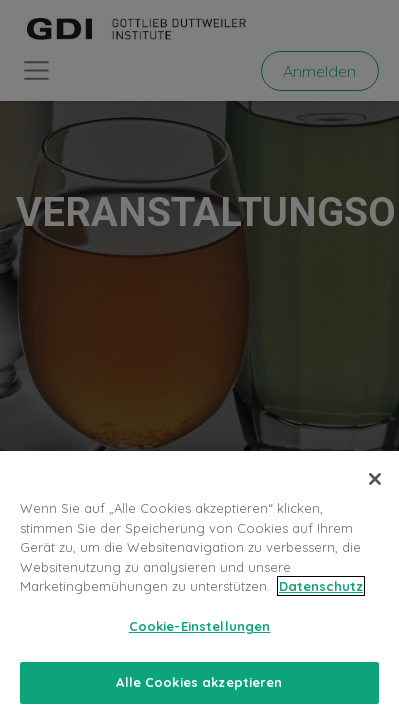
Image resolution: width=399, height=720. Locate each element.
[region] (199, 585)
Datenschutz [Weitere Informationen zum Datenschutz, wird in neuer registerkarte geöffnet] (321, 586)
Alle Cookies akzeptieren (199, 682)
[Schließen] (375, 479)
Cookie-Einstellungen (200, 626)
